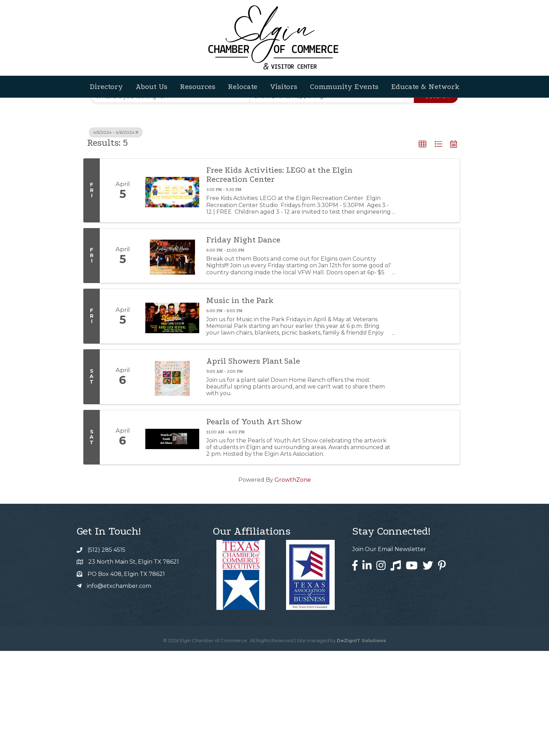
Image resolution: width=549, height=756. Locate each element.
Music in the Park (240, 406)
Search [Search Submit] (436, 201)
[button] (459, 178)
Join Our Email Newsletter (389, 654)
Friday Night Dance (243, 345)
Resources (198, 87)
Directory (106, 87)
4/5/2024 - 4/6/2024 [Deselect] (116, 237)
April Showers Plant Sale (253, 466)
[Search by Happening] (332, 201)
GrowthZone (293, 585)
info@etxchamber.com (119, 691)
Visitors (284, 87)
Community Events (344, 87)
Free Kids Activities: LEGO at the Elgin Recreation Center (279, 280)
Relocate (243, 87)
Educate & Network (425, 87)
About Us (151, 87)
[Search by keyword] (171, 201)
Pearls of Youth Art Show (254, 527)
